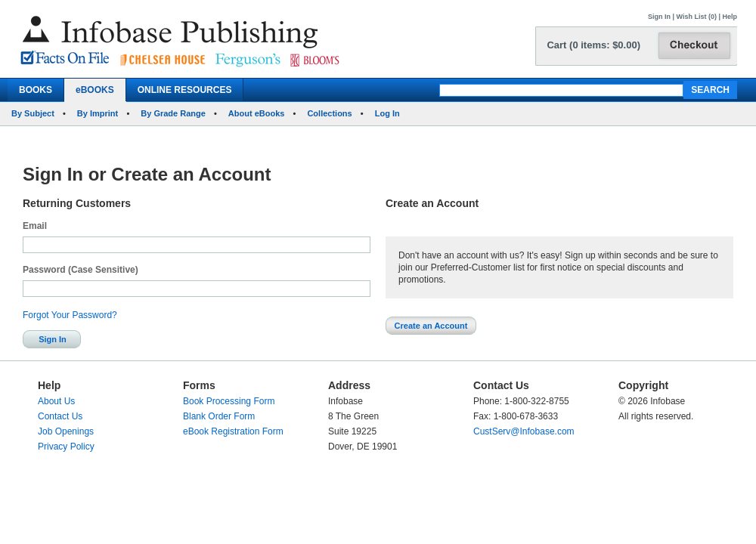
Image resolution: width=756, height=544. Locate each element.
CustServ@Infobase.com (524, 431)
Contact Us (60, 416)
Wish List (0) (697, 17)
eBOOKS (95, 90)
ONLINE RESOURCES (185, 90)
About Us (56, 401)
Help (730, 17)
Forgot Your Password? (70, 315)
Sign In (659, 17)
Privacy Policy (66, 447)
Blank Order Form (219, 416)
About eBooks (257, 113)
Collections (329, 113)
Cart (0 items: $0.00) (593, 45)
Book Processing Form (229, 401)
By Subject (33, 113)
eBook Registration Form (233, 431)
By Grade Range (173, 113)
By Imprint (98, 113)
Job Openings (66, 431)
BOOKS (36, 90)
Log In (387, 113)
